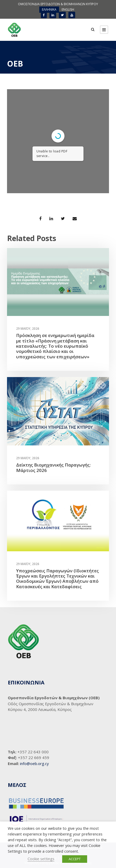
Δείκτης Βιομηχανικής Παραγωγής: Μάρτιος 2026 (53, 467)
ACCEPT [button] (75, 859)
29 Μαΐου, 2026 (28, 329)
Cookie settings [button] (41, 859)
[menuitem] (49, 10)
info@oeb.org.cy (34, 763)
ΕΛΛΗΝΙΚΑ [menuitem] (49, 9)
